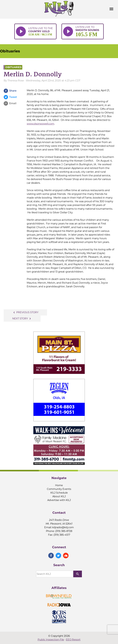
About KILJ (59, 496)
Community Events (59, 489)
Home (59, 485)
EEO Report (73, 640)
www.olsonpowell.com (40, 124)
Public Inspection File (51, 640)
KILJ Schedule (59, 493)
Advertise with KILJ (59, 500)
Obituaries (10, 51)
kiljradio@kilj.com (63, 527)
